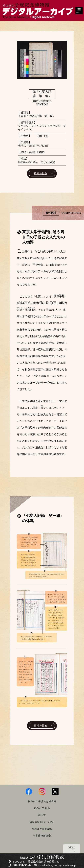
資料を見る (41, 173)
